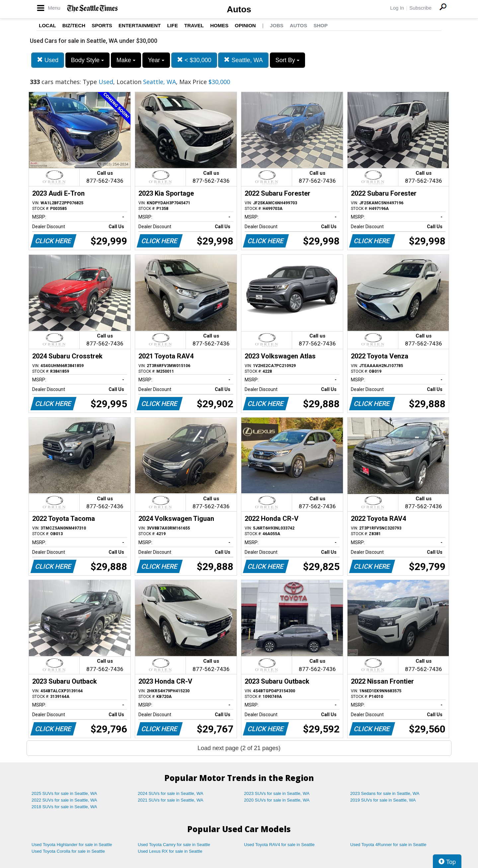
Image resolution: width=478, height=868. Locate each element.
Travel (194, 25)
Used (48, 60)
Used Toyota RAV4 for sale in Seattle (279, 845)
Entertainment (140, 25)
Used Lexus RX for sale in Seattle (170, 851)
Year (156, 60)
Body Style (87, 60)
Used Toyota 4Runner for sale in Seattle (388, 845)
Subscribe (420, 8)
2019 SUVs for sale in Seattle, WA (383, 800)
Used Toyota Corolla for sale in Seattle (68, 851)
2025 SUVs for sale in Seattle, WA (64, 793)
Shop (320, 25)
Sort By (287, 60)
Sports (102, 25)
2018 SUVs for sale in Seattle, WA (64, 807)
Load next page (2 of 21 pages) (239, 748)
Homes (219, 25)
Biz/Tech (74, 25)
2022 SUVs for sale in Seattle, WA (64, 800)
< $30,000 (194, 60)
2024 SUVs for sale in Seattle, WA (171, 793)
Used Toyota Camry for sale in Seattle (174, 845)
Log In (397, 8)
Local (47, 25)
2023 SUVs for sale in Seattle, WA (277, 793)
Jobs (277, 25)
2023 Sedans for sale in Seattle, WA (385, 793)
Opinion (245, 25)
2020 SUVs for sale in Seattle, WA (277, 800)
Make (126, 60)
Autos (239, 9)
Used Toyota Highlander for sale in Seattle (72, 845)
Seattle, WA (243, 60)
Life (172, 25)
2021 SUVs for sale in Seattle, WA (171, 800)
